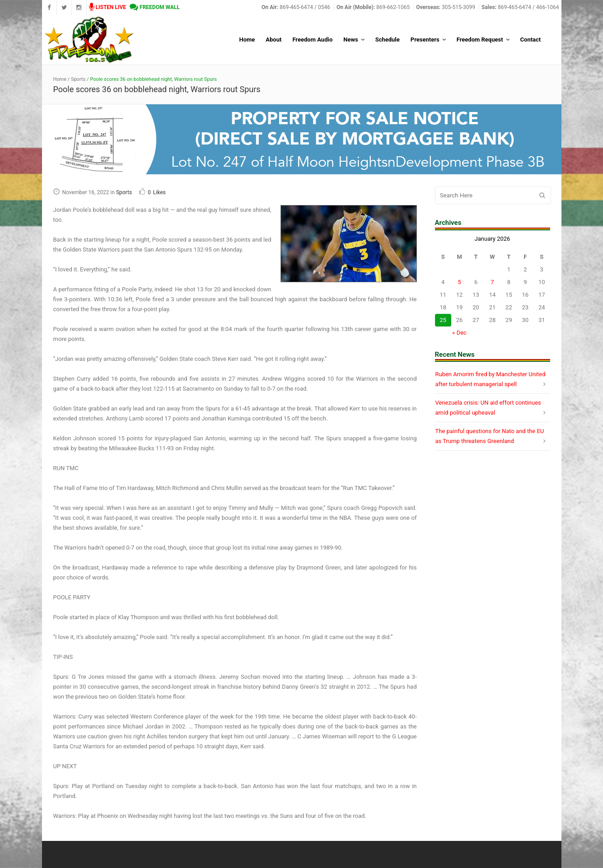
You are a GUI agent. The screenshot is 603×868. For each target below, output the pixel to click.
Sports (78, 79)
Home (60, 79)
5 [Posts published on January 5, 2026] (459, 282)
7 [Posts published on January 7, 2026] (492, 282)
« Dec (459, 333)
